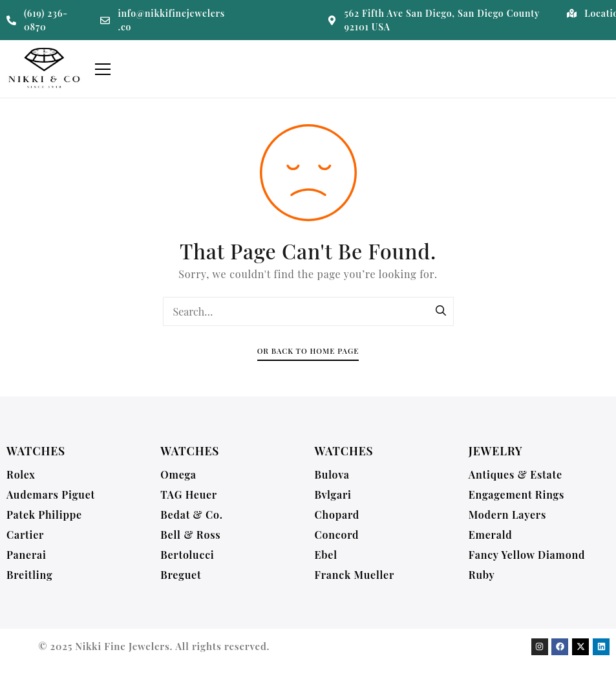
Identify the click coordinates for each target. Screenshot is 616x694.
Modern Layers (507, 515)
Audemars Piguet (51, 494)
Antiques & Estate (515, 474)
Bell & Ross (190, 535)
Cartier (25, 535)
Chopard (337, 515)
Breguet (181, 575)
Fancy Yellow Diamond (527, 555)
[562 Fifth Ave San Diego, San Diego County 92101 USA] (332, 20)
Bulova (332, 474)
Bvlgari (333, 494)
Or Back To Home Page (308, 351)
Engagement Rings (516, 494)
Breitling (29, 575)
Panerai (27, 555)
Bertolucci (187, 555)
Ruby (482, 575)
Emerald (491, 535)
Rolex (21, 474)
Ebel (326, 555)
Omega (178, 474)
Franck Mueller (355, 575)
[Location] (572, 13)
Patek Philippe (44, 515)
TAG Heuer (189, 494)
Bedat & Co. (192, 515)
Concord (337, 535)
